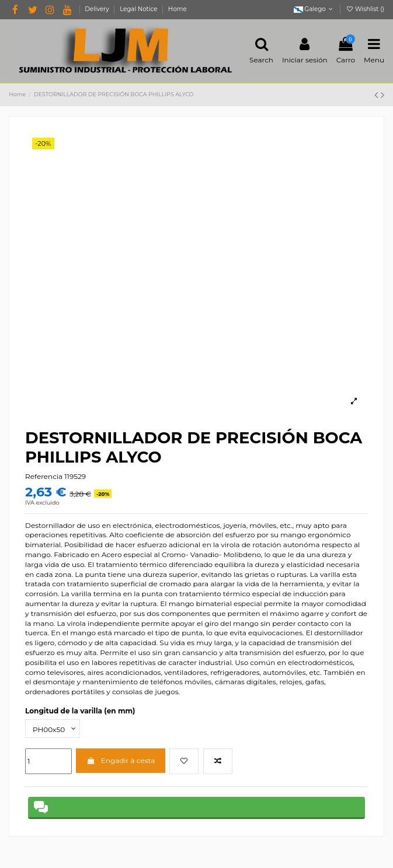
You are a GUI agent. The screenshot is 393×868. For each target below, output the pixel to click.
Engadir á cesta (121, 760)
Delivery (98, 9)
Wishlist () (365, 9)
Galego (314, 9)
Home (178, 9)
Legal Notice (139, 9)
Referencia (44, 476)
